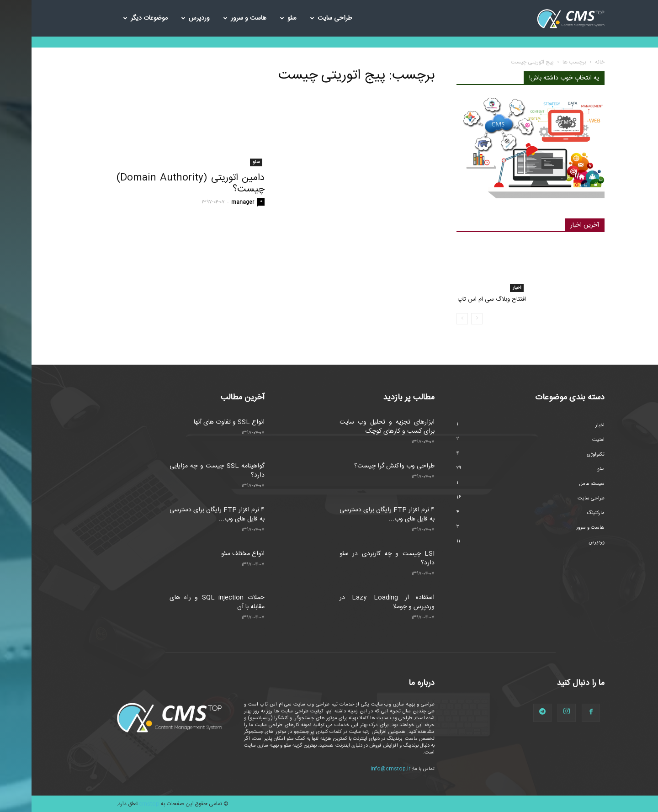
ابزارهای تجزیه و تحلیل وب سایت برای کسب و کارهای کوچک (356, 427)
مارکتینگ (564, 513)
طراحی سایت (300, 18)
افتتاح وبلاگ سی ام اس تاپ (460, 299)
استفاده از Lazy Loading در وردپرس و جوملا (356, 602)
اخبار (485, 288)
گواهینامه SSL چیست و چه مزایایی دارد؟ (186, 471)
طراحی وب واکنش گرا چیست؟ (363, 466)
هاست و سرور (213, 18)
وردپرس (164, 18)
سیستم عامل (560, 484)
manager (211, 202)
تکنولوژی (564, 455)
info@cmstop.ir (359, 769)
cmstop (118, 804)
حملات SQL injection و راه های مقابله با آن (186, 602)
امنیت (567, 440)
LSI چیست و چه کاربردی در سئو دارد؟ (356, 558)
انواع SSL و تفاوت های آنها (198, 422)
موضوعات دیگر (114, 18)
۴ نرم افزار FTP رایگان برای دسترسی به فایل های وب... (186, 515)
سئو (257, 18)
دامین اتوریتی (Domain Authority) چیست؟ (159, 184)
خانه (568, 62)
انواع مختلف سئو (211, 554)
